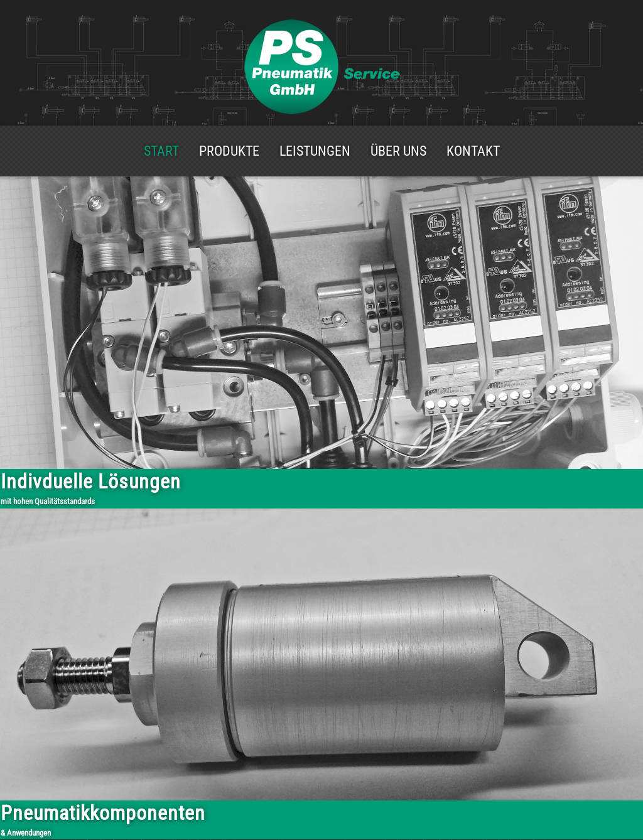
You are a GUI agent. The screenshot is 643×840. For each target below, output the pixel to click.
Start (161, 151)
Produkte (229, 151)
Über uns (398, 151)
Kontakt (473, 151)
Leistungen (315, 151)
